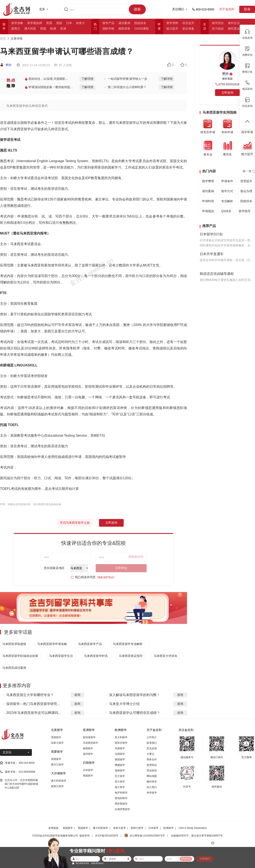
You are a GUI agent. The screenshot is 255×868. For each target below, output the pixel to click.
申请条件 (227, 181)
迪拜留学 (88, 754)
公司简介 (152, 737)
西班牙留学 (121, 743)
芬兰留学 (120, 776)
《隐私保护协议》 (106, 577)
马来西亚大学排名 (166, 656)
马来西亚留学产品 (90, 644)
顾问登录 (152, 782)
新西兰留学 (57, 786)
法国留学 (120, 754)
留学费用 (208, 181)
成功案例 (124, 23)
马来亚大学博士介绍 (124, 704)
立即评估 (121, 568)
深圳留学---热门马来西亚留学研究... (33, 704)
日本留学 (88, 770)
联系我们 (152, 743)
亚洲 (63, 29)
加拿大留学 (57, 743)
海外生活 (234, 23)
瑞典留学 (120, 771)
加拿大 (80, 23)
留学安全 (218, 23)
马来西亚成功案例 (14, 668)
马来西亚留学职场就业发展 (20, 656)
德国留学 (120, 759)
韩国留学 (88, 776)
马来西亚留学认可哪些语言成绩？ (135, 713)
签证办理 (246, 191)
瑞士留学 (120, 787)
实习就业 (218, 29)
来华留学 (152, 793)
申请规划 (208, 211)
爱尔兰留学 (57, 765)
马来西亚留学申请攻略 (52, 644)
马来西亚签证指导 (131, 656)
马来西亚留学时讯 (96, 656)
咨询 (77, 695)
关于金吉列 (227, 9)
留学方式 (227, 191)
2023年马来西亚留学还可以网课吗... (33, 713)
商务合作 (152, 759)
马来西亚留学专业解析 (128, 644)
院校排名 (140, 23)
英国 (49, 23)
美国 (59, 23)
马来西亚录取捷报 (14, 644)
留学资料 (172, 23)
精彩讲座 (124, 29)
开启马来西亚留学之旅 (75, 523)
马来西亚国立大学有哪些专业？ (30, 695)
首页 (3, 39)
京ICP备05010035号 (107, 836)
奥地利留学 (121, 798)
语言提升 (188, 23)
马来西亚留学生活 (61, 656)
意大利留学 (121, 737)
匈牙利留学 (121, 793)
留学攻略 (17, 23)
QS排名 (226, 211)
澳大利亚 (30, 29)
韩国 (43, 29)
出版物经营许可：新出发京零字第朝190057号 (197, 836)
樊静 (6, 65)
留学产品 (108, 23)
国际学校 (108, 29)
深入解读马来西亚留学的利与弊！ (135, 695)
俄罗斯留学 (121, 804)
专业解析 (227, 201)
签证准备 (188, 29)
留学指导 (245, 211)
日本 (69, 23)
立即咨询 (111, 523)
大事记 (150, 754)
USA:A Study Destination (193, 828)
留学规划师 (35, 23)
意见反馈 (152, 748)
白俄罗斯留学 (122, 809)
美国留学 (56, 737)
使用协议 (152, 765)
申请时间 (208, 201)
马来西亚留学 (91, 743)
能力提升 (172, 29)
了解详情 (87, 79)
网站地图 (152, 776)
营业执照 (152, 771)
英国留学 (56, 759)
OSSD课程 (142, 29)
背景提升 (246, 181)
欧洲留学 (169, 828)
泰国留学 (88, 748)
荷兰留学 (120, 782)
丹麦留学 (120, 748)
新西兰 (16, 29)
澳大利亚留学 (59, 781)
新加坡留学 (89, 737)
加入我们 (152, 787)
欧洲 (53, 29)
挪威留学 (120, 765)
